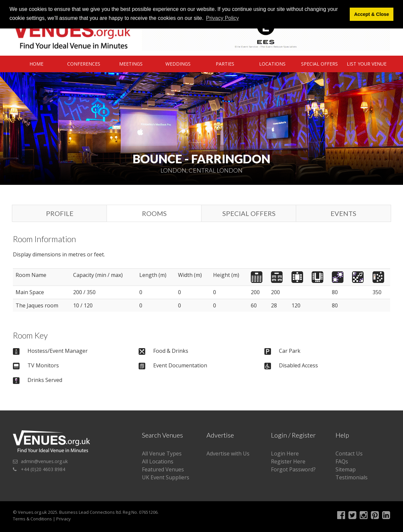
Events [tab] (343, 213)
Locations (272, 64)
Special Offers (319, 64)
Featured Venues (163, 469)
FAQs (342, 461)
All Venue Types (162, 453)
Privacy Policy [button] (223, 18)
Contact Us (349, 453)
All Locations (158, 461)
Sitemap (346, 469)
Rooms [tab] (154, 213)
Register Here (288, 461)
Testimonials (352, 477)
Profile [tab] (60, 213)
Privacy (64, 519)
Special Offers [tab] (249, 213)
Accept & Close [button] (372, 14)
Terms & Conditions (32, 519)
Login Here (285, 453)
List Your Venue (367, 64)
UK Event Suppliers (166, 477)
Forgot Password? (293, 469)
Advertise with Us (228, 453)
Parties (225, 64)
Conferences (84, 64)
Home (36, 64)
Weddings (178, 64)
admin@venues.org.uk (44, 461)
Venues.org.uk (32, 512)
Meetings (131, 64)
